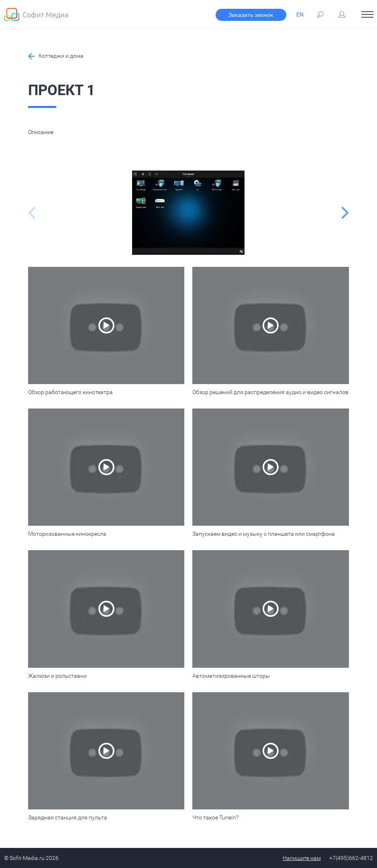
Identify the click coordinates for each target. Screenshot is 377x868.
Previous (32, 213)
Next (345, 213)
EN (300, 14)
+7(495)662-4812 (351, 858)
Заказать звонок (251, 15)
